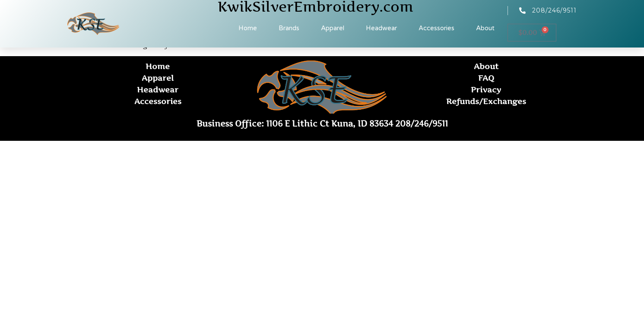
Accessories (436, 28)
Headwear (381, 28)
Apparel (333, 28)
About (485, 28)
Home (248, 28)
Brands (289, 28)
